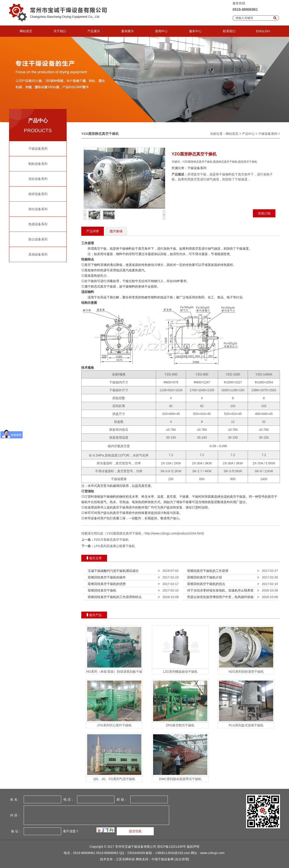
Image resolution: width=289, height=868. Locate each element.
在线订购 (264, 213)
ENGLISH (263, 31)
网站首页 (26, 31)
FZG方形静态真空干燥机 (111, 540)
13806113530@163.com (172, 853)
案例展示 (128, 31)
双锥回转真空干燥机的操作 (106, 577)
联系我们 (229, 31)
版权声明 (193, 847)
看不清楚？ (70, 831)
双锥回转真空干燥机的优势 (106, 584)
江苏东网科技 (125, 859)
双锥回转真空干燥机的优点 (205, 584)
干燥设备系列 (38, 149)
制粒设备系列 (38, 164)
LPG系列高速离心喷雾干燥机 (114, 546)
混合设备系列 (38, 179)
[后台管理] (182, 859)
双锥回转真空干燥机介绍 (204, 577)
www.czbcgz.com (212, 853)
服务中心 (195, 31)
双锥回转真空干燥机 (101, 590)
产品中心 (248, 134)
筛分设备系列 (38, 209)
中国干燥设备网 (163, 859)
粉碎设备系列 (38, 194)
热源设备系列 (38, 224)
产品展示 (94, 31)
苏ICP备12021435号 (172, 847)
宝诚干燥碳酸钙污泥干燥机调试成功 (112, 571)
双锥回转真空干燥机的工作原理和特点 (114, 597)
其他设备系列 (38, 254)
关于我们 (60, 31)
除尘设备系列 (38, 239)
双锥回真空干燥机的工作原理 (207, 571)
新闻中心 (161, 31)
